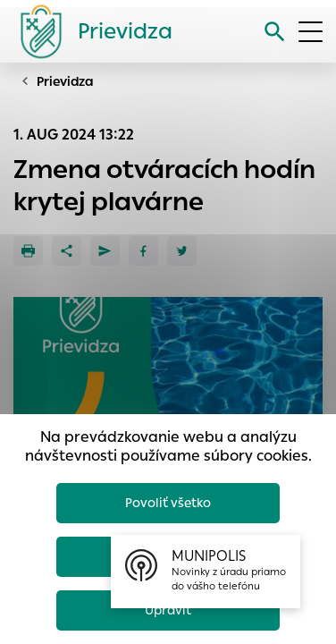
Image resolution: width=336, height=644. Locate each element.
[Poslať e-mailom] (105, 251)
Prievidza (65, 81)
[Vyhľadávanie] (275, 32)
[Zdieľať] (67, 251)
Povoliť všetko (168, 503)
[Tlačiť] (28, 251)
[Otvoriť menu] (311, 32)
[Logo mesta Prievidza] (89, 31)
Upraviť (168, 610)
